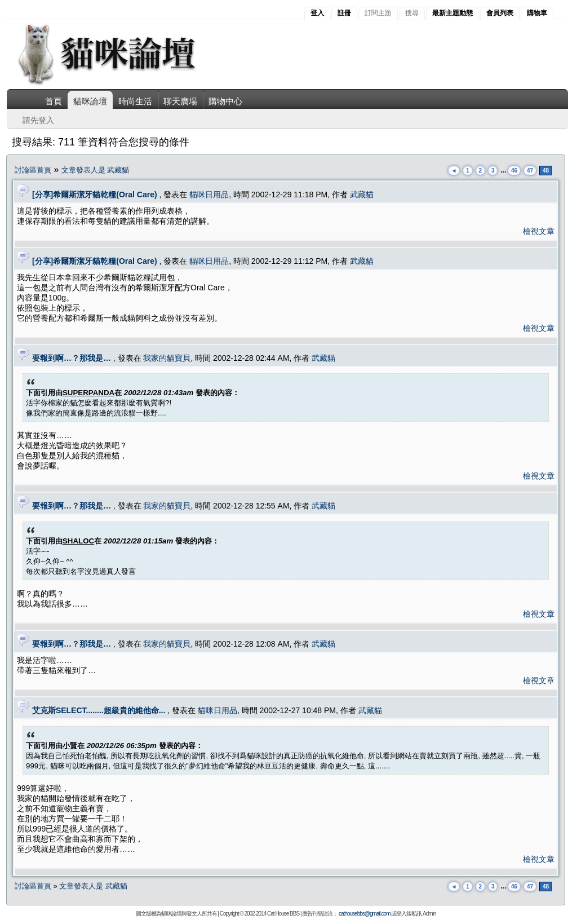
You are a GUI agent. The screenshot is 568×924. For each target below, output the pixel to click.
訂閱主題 (378, 13)
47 (530, 171)
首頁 (54, 101)
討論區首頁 (33, 170)
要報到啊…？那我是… (72, 358)
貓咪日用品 (209, 194)
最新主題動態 (452, 13)
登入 (317, 13)
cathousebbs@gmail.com (364, 914)
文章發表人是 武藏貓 (96, 170)
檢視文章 (539, 231)
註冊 (344, 13)
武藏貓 (362, 194)
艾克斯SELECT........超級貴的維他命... (99, 710)
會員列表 (500, 13)
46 (514, 171)
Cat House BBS (283, 914)
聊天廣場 (180, 101)
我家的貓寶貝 (167, 358)
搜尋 (412, 13)
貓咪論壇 (90, 101)
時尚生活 (135, 101)
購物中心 (225, 101)
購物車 (537, 13)
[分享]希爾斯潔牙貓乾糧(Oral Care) (95, 194)
